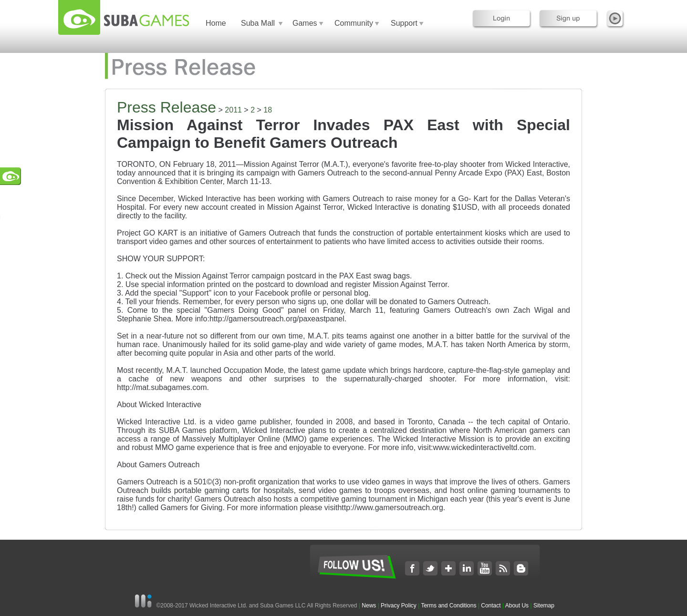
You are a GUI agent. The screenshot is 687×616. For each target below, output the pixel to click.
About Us (517, 606)
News (370, 606)
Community (354, 23)
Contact (491, 606)
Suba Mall (258, 23)
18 (268, 110)
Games (305, 23)
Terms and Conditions (448, 606)
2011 (233, 110)
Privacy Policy (399, 606)
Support (404, 23)
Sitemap (544, 606)
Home (216, 23)
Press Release (167, 107)
